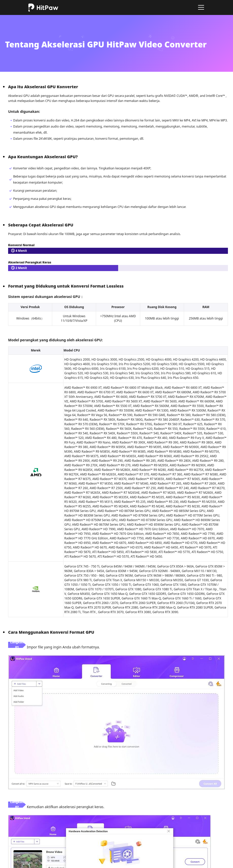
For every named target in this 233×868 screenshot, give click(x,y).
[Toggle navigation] (201, 7)
